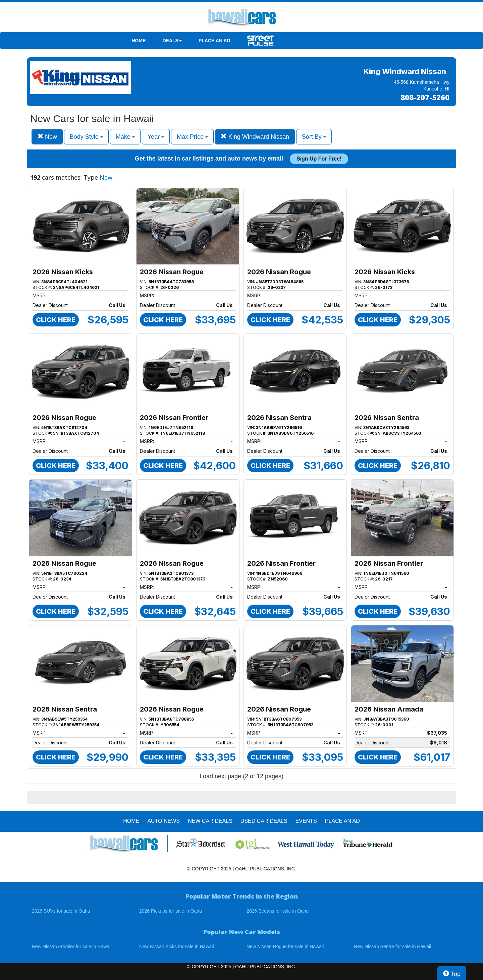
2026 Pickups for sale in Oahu (171, 911)
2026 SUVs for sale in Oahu (61, 911)
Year (156, 137)
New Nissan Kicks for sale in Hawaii (177, 946)
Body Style (86, 137)
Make (125, 137)
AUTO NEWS (164, 821)
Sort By (314, 137)
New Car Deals (210, 821)
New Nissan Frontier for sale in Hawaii (72, 946)
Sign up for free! (319, 159)
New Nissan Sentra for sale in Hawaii (392, 946)
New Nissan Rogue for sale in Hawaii (285, 946)
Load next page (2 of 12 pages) (241, 776)
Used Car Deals (264, 821)
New (47, 137)
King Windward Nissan (255, 137)
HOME (139, 41)
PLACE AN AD (214, 41)
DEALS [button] (172, 41)
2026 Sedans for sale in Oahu (278, 911)
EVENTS (306, 821)
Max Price (192, 137)
